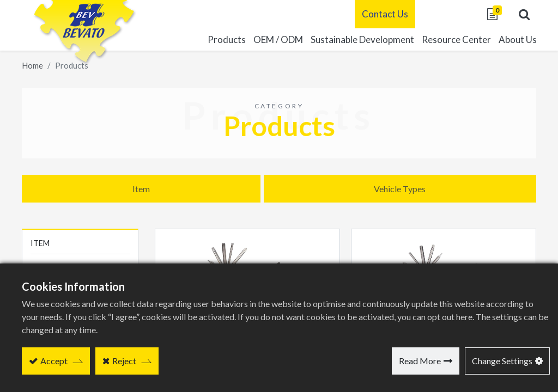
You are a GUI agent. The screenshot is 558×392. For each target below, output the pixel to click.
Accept (54, 361)
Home (32, 65)
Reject (124, 361)
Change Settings (502, 361)
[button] (520, 14)
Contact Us (381, 14)
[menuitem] (358, 40)
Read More (420, 361)
